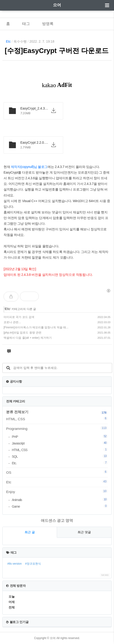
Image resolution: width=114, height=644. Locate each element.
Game (60, 506)
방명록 (48, 24)
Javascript (60, 443)
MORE (105, 575)
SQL (60, 456)
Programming (57, 428)
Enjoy (57, 492)
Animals (60, 500)
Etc (8, 41)
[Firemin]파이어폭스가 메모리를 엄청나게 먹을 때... (36, 327)
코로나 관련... (12, 322)
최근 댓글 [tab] (84, 532)
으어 (57, 5)
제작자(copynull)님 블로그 (29, 167)
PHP (60, 437)
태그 (26, 24)
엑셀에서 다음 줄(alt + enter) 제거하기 (28, 338)
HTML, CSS (57, 419)
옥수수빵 (20, 41)
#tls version (15, 564)
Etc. (60, 463)
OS (57, 472)
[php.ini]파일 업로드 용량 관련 (22, 333)
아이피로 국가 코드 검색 (19, 317)
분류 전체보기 (17, 412)
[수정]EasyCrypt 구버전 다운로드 (57, 51)
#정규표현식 (33, 564)
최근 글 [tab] (30, 532)
